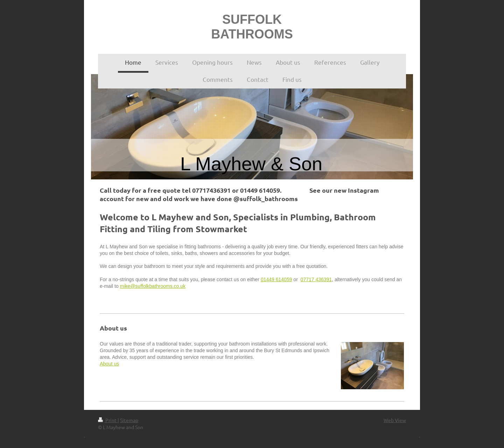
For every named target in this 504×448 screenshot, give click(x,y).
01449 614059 (276, 279)
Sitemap (129, 420)
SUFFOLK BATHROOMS (252, 27)
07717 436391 (316, 279)
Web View (395, 420)
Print (108, 420)
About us (109, 364)
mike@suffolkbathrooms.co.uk (153, 286)
